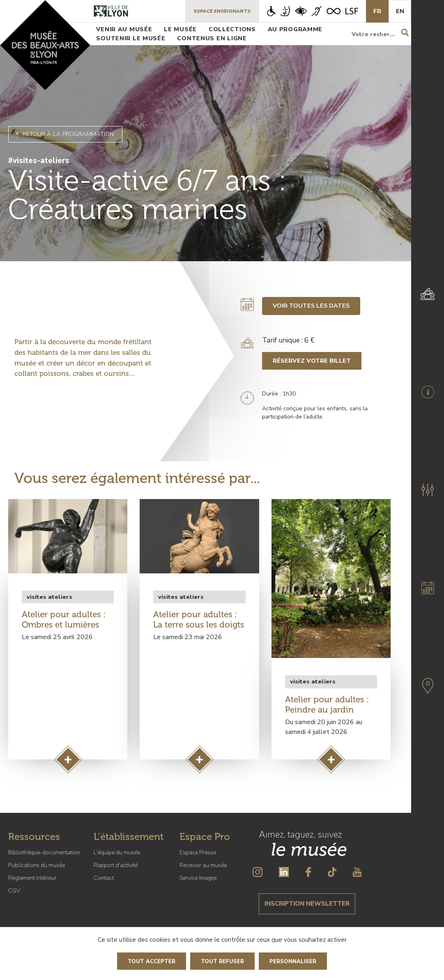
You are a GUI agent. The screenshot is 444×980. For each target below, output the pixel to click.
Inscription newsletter (307, 904)
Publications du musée (37, 865)
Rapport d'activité (116, 865)
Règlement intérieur (32, 878)
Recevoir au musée (203, 865)
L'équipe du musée (117, 852)
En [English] (400, 11)
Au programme (295, 29)
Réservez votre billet (312, 361)
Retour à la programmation (64, 134)
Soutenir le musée (131, 38)
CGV (14, 891)
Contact (104, 878)
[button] (428, 490)
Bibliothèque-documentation (44, 852)
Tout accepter (152, 962)
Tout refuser (222, 962)
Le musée (180, 29)
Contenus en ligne (212, 38)
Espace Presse (198, 852)
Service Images (198, 878)
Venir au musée (124, 29)
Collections (232, 29)
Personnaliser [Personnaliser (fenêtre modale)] (293, 962)
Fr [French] (377, 11)
